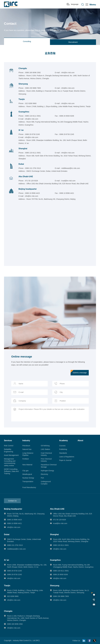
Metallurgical (27, 474)
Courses (62, 446)
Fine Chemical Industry (46, 460)
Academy (63, 440)
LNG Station (45, 449)
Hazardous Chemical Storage (49, 466)
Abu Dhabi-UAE (26, 177)
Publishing (63, 449)
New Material (27, 465)
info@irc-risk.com (68, 73)
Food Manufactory (29, 487)
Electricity (44, 474)
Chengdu (23, 68)
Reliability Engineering (9, 450)
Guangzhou (24, 112)
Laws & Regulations (67, 457)
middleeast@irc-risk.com (71, 168)
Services (8, 440)
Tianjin (22, 99)
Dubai (21, 164)
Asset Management (11, 455)
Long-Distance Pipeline (28, 454)
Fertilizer (26, 459)
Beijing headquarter (28, 189)
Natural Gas (27, 449)
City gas (25, 471)
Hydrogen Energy (47, 471)
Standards (63, 453)
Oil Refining (45, 446)
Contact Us (12, 501)
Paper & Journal (65, 460)
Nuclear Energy (28, 478)
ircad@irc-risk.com (68, 181)
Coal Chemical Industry (46, 454)
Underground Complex (46, 483)
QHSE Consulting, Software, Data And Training (11, 471)
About (80, 440)
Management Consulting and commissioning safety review (10, 462)
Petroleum (26, 446)
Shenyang (23, 84)
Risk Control (9, 446)
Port (42, 478)
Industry (26, 440)
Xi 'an (21, 130)
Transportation (28, 481)
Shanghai (23, 149)
